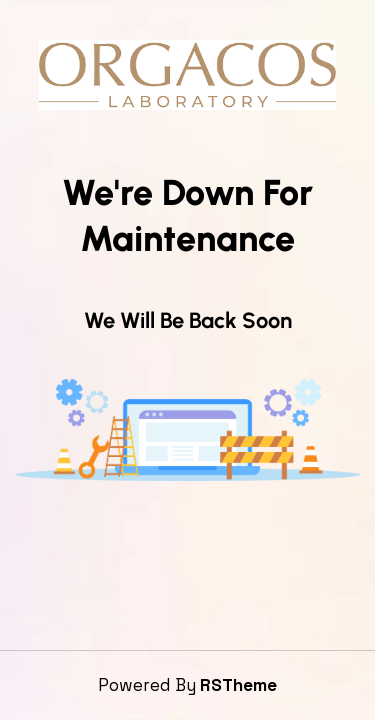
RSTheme (238, 685)
